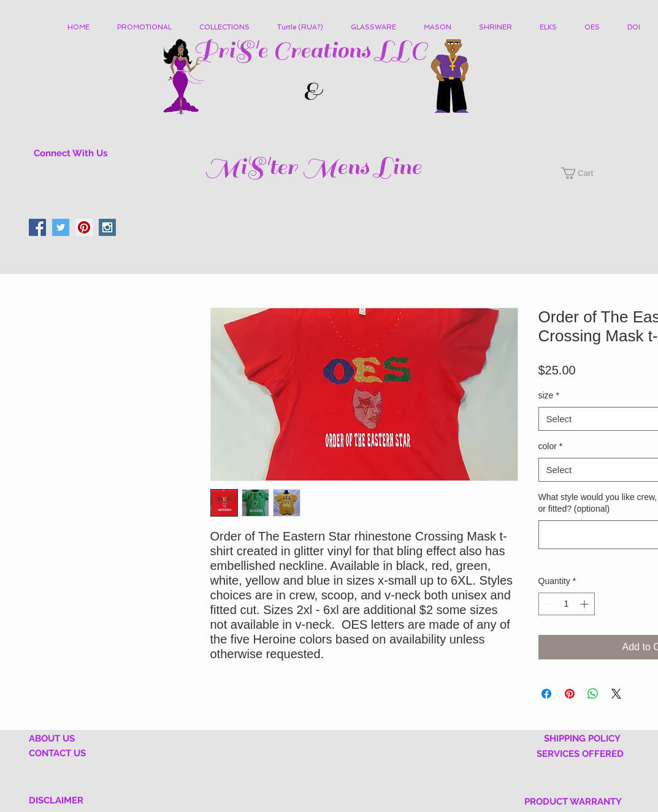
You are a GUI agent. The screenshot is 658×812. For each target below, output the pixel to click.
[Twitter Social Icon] (61, 227)
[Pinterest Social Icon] (84, 227)
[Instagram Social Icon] (107, 227)
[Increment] (585, 604)
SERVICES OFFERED (580, 754)
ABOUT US (52, 738)
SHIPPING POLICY (582, 738)
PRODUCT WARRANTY (573, 802)
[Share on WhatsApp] (593, 694)
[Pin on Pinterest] (570, 694)
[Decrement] (548, 604)
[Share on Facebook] (546, 694)
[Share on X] (616, 694)
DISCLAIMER (56, 800)
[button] (229, 28)
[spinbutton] (567, 604)
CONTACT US (57, 753)
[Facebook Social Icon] (37, 227)
